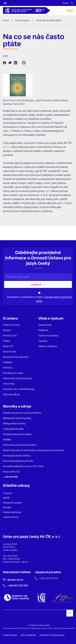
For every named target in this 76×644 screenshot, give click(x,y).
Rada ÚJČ (8, 346)
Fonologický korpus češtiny (17, 456)
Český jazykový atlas (13, 429)
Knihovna (8, 368)
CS (5, 3)
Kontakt (7, 507)
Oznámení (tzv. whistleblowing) (19, 389)
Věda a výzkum (51, 318)
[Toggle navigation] (70, 11)
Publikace (43, 330)
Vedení (7, 341)
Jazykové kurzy (11, 517)
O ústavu (10, 318)
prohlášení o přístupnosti (52, 635)
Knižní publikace (23, 20)
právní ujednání (28, 635)
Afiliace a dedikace (48, 346)
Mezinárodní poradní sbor (16, 357)
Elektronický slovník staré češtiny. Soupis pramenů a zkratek (33, 450)
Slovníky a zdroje (17, 406)
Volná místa (9, 384)
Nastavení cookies (12, 503)
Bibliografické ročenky (14, 423)
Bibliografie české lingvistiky (17, 418)
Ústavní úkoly (45, 325)
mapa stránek (10, 635)
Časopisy (43, 341)
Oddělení (8, 362)
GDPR (6, 498)
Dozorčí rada (9, 352)
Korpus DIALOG (11, 472)
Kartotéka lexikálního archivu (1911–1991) (23, 466)
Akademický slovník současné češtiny (22, 413)
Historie (7, 330)
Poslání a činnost (11, 325)
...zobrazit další (10, 477)
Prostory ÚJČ (10, 336)
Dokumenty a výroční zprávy (17, 378)
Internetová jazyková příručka (18, 461)
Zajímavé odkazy (11, 394)
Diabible (7, 440)
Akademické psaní (12, 512)
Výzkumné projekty (48, 336)
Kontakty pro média (13, 373)
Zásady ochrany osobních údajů (46, 628)
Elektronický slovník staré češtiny (20, 445)
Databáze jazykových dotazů (17, 434)
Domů (6, 20)
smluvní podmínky (68, 628)
